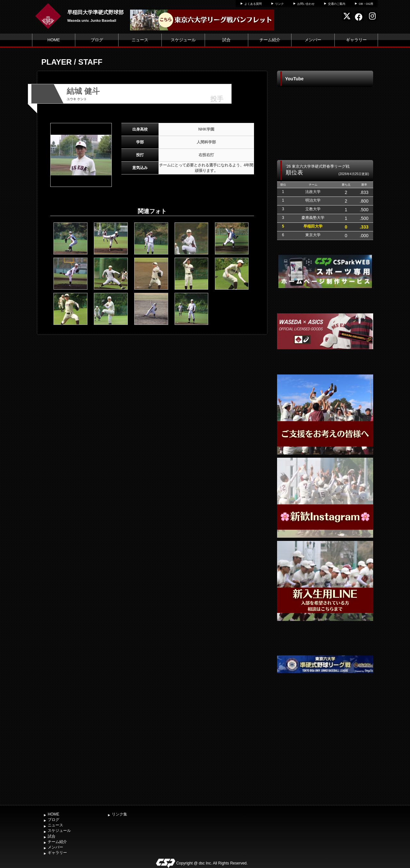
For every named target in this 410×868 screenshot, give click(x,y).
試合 (226, 40)
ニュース (140, 40)
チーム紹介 (270, 40)
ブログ (97, 40)
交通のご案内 (337, 4)
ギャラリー (356, 40)
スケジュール (183, 40)
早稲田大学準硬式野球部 (95, 12)
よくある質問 (253, 4)
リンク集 (119, 814)
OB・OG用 (366, 4)
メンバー (313, 40)
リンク (279, 4)
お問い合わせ (306, 4)
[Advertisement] (325, 754)
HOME (54, 40)
